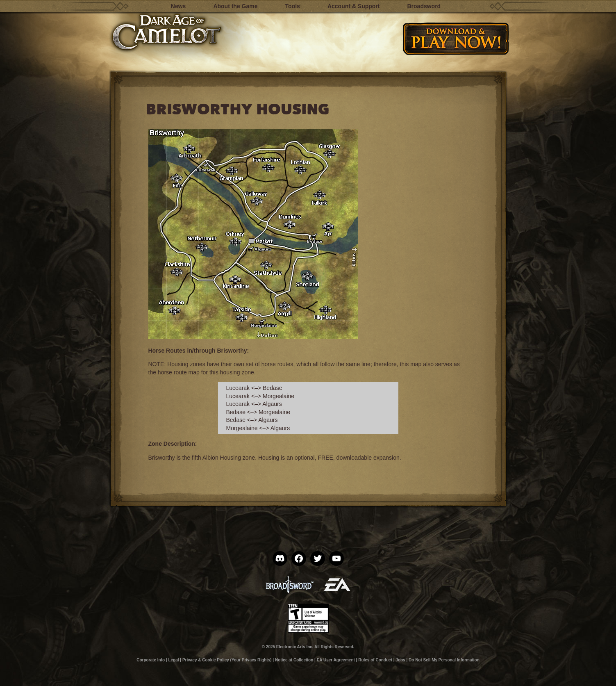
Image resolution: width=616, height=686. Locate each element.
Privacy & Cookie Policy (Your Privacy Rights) (227, 660)
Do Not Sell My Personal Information (444, 660)
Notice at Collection (294, 660)
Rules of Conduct (375, 660)
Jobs (400, 660)
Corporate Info (151, 660)
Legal (173, 660)
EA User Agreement (336, 660)
